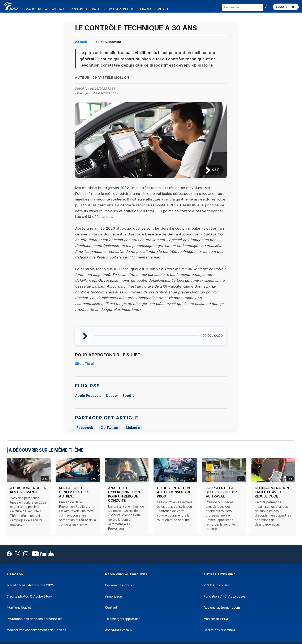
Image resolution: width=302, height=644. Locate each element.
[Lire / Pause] (205, 170)
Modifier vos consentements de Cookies (36, 630)
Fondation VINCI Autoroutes (225, 596)
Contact (111, 608)
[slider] (147, 336)
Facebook (85, 428)
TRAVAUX (28, 9)
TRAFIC (95, 9)
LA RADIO (144, 9)
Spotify (128, 396)
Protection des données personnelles (35, 619)
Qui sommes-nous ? (120, 585)
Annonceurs (114, 596)
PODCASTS (79, 9)
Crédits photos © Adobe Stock (29, 596)
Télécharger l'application (123, 619)
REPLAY (43, 9)
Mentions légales (19, 608)
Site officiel (84, 364)
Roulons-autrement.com (222, 608)
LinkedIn (133, 428)
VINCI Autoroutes (217, 585)
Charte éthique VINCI (219, 630)
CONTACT (161, 9)
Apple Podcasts (88, 396)
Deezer (112, 396)
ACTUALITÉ (60, 9)
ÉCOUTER (286, 7)
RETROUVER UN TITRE (119, 9)
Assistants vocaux (119, 630)
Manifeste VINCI (216, 619)
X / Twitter (110, 428)
